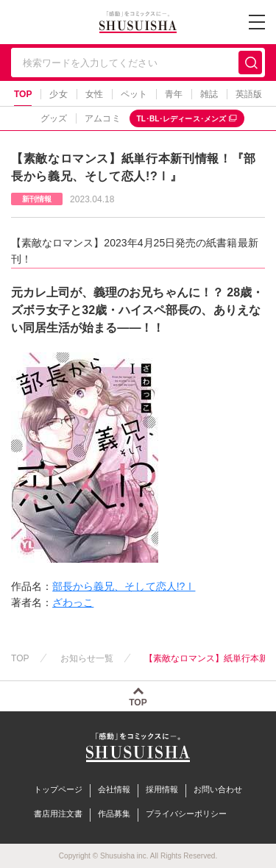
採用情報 (162, 789)
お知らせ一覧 (87, 658)
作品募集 (114, 814)
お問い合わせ (218, 789)
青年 (174, 94)
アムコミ (102, 118)
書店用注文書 (58, 814)
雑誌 (209, 94)
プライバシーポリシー (186, 814)
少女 (58, 94)
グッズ (54, 118)
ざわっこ (73, 602)
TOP (23, 94)
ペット (134, 94)
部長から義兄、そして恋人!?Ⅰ (124, 586)
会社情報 (114, 789)
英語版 (249, 94)
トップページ (58, 789)
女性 (94, 94)
